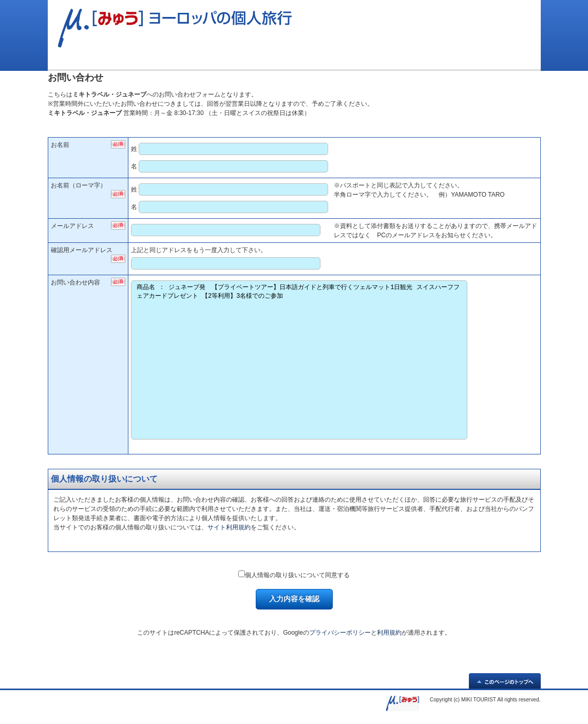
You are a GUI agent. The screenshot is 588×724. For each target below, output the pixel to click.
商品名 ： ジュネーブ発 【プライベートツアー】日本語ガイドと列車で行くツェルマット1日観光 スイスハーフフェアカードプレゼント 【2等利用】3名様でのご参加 (299, 360)
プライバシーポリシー (340, 633)
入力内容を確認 (294, 599)
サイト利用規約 (229, 527)
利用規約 (389, 633)
